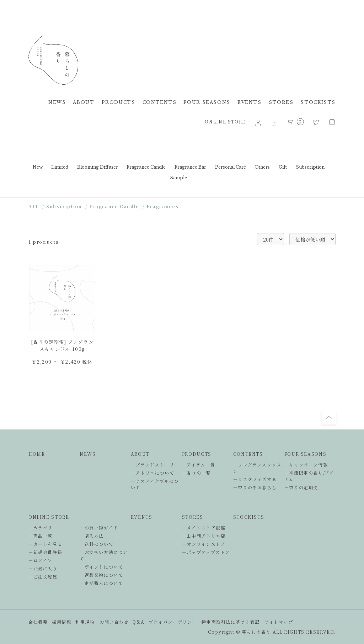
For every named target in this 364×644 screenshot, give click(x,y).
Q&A (138, 622)
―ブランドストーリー (155, 464)
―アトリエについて (153, 473)
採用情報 (61, 622)
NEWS (57, 102)
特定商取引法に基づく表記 (231, 622)
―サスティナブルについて (155, 484)
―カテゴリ (41, 527)
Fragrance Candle (146, 167)
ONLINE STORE (225, 122)
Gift (283, 167)
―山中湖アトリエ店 (204, 536)
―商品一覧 (41, 536)
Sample (178, 178)
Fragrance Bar (190, 167)
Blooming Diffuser (98, 167)
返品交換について (101, 575)
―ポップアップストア (206, 552)
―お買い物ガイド (99, 527)
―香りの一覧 (197, 473)
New (38, 167)
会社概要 (38, 622)
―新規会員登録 (45, 552)
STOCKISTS (318, 102)
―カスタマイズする (255, 479)
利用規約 (85, 622)
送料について (97, 544)
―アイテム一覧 (199, 464)
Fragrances (162, 206)
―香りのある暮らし (255, 487)
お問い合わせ (114, 622)
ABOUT (84, 102)
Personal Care (231, 167)
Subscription (310, 167)
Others (262, 167)
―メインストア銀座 (204, 527)
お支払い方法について (104, 555)
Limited (60, 167)
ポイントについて (101, 567)
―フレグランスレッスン (257, 468)
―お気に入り (43, 568)
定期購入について (101, 583)
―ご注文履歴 (43, 577)
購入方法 (92, 536)
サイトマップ (279, 622)
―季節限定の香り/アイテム (309, 476)
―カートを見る (45, 544)
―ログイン (40, 560)
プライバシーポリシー (173, 622)
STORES (281, 102)
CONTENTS (160, 102)
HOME (37, 454)
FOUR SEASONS (207, 102)
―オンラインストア (204, 544)
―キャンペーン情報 (306, 464)
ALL (34, 206)
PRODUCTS (119, 102)
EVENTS (250, 102)
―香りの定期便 (301, 487)
